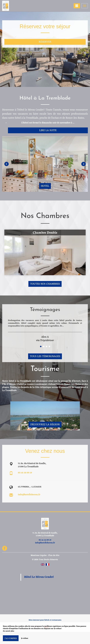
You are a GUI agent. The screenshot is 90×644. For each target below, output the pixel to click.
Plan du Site (54, 555)
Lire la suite (48, 130)
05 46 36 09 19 (25, 473)
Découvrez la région (45, 424)
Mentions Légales (39, 555)
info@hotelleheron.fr (29, 495)
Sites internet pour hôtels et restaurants (45, 620)
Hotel (45, 186)
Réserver (45, 41)
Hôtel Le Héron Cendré (39, 577)
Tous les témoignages (45, 356)
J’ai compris (11, 638)
